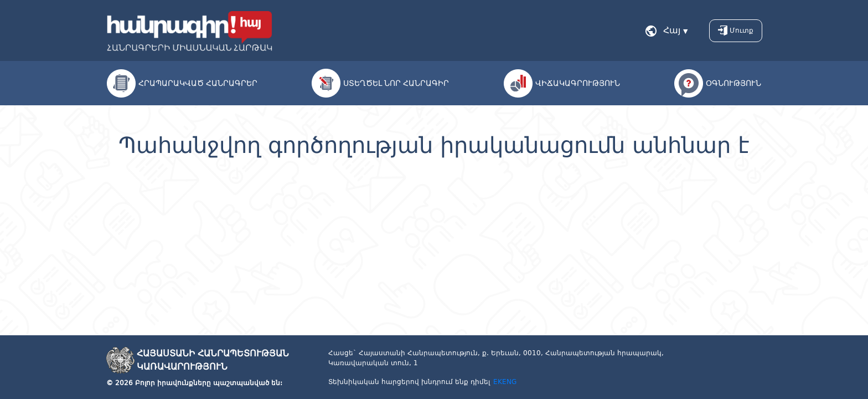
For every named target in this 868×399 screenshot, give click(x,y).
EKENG (505, 382)
